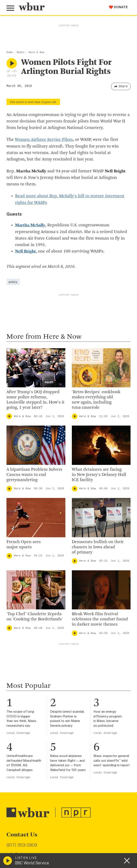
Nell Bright (25, 251)
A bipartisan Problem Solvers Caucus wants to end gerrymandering (34, 474)
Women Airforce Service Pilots (44, 140)
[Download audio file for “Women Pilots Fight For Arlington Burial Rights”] (8, 71)
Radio (21, 52)
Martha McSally (30, 225)
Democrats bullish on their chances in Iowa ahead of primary (98, 546)
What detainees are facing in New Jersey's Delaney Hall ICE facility (99, 474)
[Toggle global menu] (10, 8)
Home (10, 52)
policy (13, 281)
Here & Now (36, 52)
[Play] (9, 415)
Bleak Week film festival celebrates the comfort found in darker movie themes (100, 618)
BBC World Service (32, 863)
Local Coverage (18, 732)
